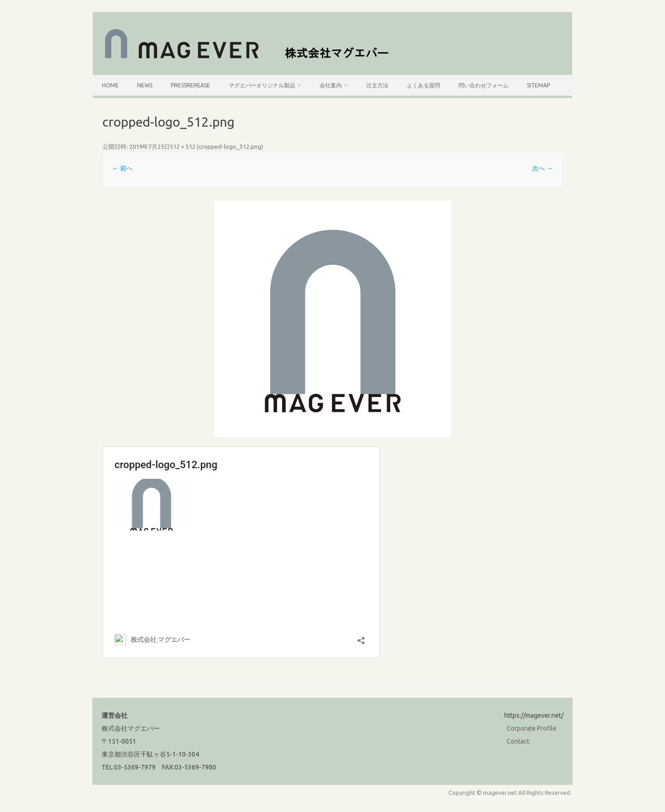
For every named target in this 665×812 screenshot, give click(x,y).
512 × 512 (183, 147)
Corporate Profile (532, 728)
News (145, 85)
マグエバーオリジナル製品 (262, 85)
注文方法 (377, 85)
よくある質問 (423, 85)
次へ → (542, 168)
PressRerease (190, 85)
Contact (518, 741)
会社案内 (331, 85)
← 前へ (123, 168)
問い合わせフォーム (484, 85)
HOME (110, 85)
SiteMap (538, 85)
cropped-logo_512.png (230, 147)
